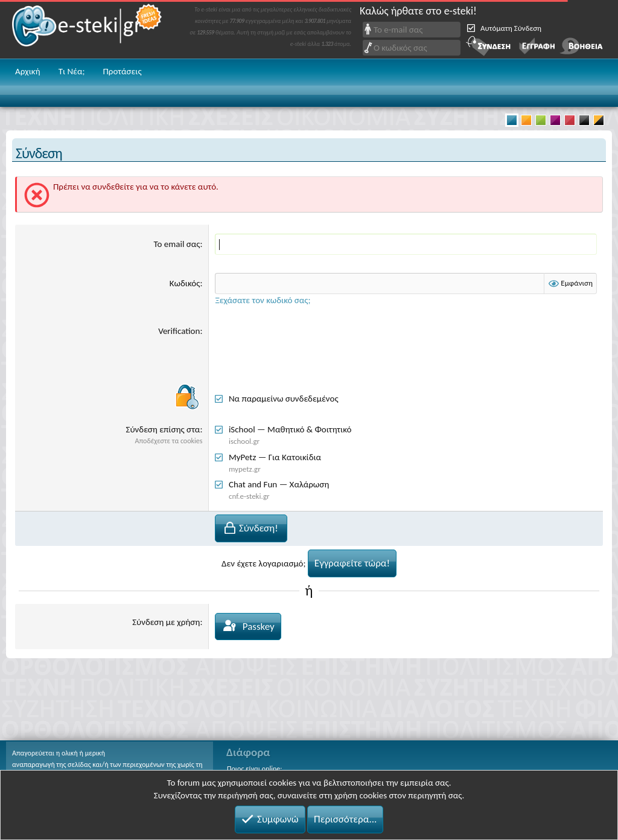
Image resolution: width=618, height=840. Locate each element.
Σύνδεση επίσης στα (163, 429)
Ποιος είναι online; (254, 769)
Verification (179, 331)
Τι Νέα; (72, 71)
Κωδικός (185, 283)
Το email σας (177, 244)
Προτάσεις (122, 71)
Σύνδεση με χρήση (166, 622)
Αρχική (28, 71)
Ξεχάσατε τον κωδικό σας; (263, 300)
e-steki (88, 29)
